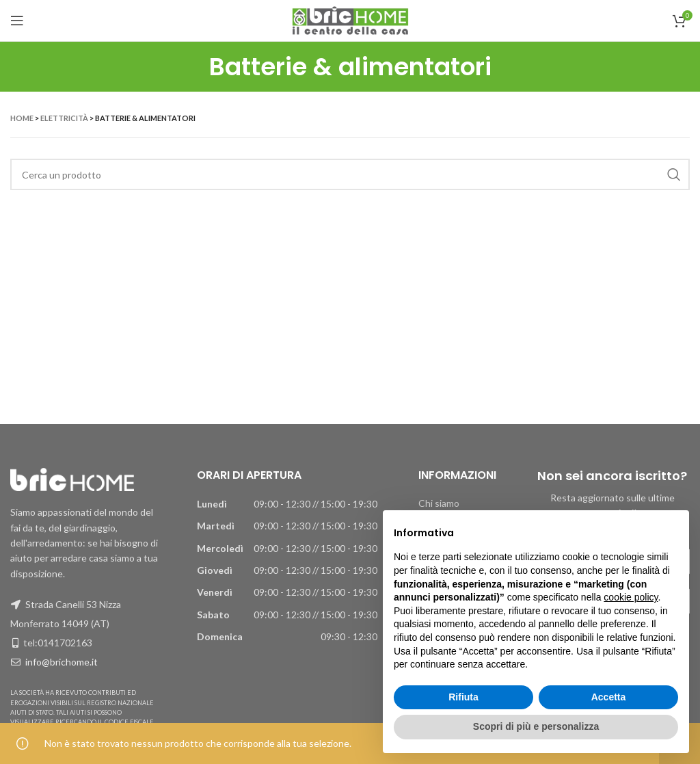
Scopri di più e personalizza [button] (536, 726)
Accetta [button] (609, 697)
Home (22, 118)
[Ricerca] (350, 174)
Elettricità (64, 118)
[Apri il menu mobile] (17, 21)
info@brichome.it (62, 662)
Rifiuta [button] (463, 697)
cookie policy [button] (631, 597)
